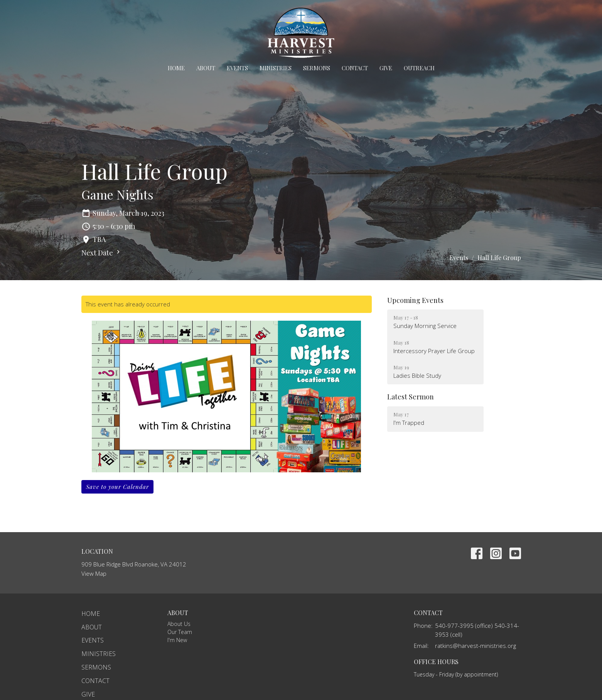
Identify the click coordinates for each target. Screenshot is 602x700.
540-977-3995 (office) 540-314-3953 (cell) (477, 630)
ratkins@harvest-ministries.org (476, 646)
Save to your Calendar (117, 487)
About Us (179, 624)
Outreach (419, 68)
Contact (355, 68)
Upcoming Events (415, 300)
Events (237, 68)
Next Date (102, 253)
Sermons (317, 68)
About (206, 68)
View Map (94, 573)
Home (176, 68)
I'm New (177, 640)
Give (386, 68)
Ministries (276, 68)
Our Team (180, 632)
